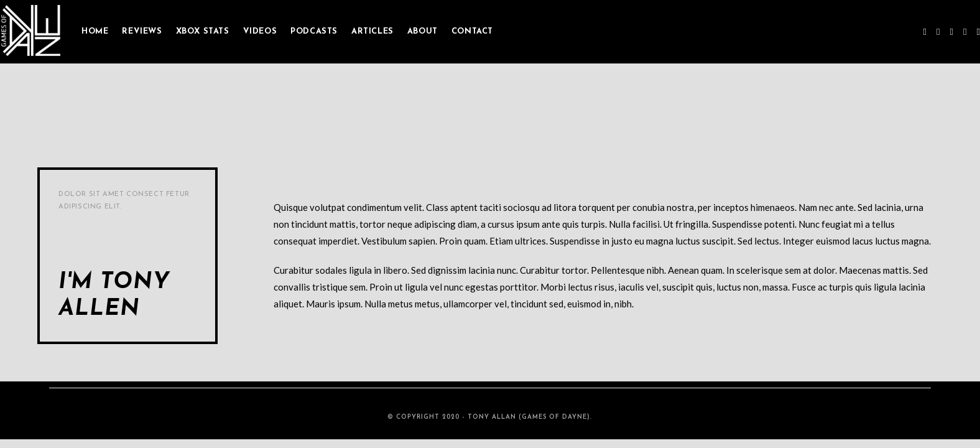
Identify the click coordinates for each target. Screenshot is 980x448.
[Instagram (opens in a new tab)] (952, 32)
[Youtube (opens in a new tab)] (965, 32)
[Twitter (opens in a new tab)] (925, 32)
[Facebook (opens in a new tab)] (938, 32)
